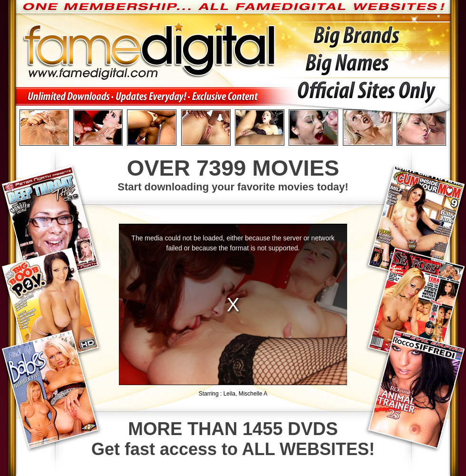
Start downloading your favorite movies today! (233, 174)
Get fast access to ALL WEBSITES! (233, 439)
